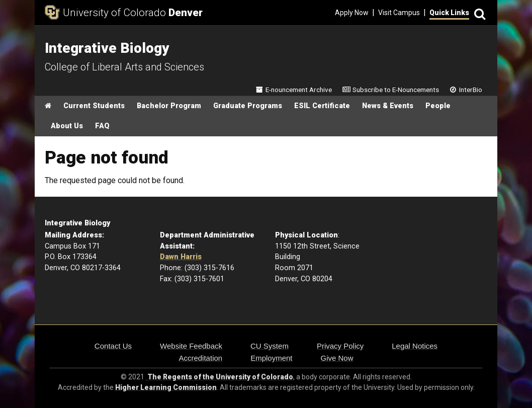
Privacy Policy (340, 346)
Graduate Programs (248, 106)
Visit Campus (399, 13)
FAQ (102, 126)
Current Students (94, 106)
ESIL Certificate (322, 106)
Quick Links (449, 13)
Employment (271, 358)
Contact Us (113, 346)
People (438, 106)
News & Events (388, 106)
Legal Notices (415, 346)
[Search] (478, 13)
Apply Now (352, 13)
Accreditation (200, 358)
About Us (67, 126)
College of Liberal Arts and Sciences (124, 67)
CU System (270, 346)
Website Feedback (191, 346)
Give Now (337, 358)
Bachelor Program (169, 106)
